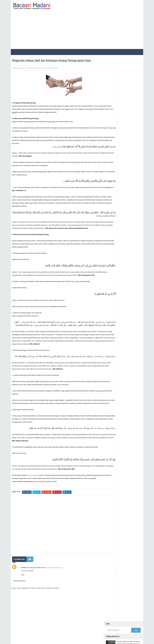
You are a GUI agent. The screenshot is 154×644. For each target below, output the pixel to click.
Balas (23, 598)
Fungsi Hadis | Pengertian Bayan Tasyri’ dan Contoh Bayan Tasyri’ (129, 76)
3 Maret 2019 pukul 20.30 (55, 591)
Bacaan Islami (39, 72)
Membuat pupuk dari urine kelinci (34, 591)
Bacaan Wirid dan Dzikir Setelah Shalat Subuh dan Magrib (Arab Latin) (128, 97)
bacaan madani (33, 498)
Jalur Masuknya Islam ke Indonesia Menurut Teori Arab (128, 116)
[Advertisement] (77, 30)
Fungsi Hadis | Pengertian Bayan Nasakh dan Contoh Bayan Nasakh (129, 87)
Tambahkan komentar (19, 604)
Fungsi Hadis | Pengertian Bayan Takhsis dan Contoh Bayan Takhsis (129, 107)
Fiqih (46, 72)
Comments (54, 72)
